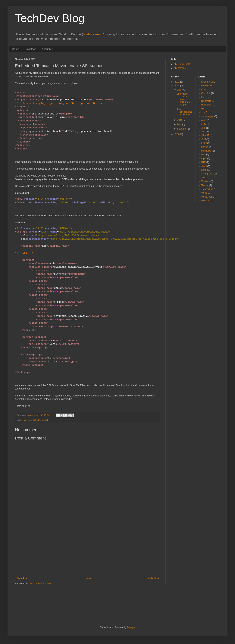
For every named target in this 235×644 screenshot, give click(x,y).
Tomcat (44, 420)
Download (30, 49)
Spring (205, 170)
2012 (177, 82)
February (182, 129)
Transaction (207, 189)
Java (204, 120)
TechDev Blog (50, 18)
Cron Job (206, 93)
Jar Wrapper (208, 116)
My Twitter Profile (183, 64)
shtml (33, 420)
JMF (204, 128)
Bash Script (207, 82)
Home (16, 49)
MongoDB (206, 151)
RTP (204, 162)
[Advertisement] (87, 549)
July (180, 90)
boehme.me (91, 34)
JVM (204, 139)
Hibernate (206, 101)
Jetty (204, 124)
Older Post (154, 578)
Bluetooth (206, 86)
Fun (203, 97)
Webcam (206, 201)
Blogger (131, 627)
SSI (38, 420)
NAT (204, 155)
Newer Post (22, 578)
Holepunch (207, 105)
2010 (177, 134)
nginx (204, 158)
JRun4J (205, 135)
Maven (27, 420)
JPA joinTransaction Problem (185, 112)
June (180, 120)
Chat (204, 89)
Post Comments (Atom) (41, 584)
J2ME (204, 112)
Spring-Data (207, 174)
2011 (177, 86)
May (180, 124)
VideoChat (207, 197)
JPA (203, 132)
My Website (180, 68)
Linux (204, 143)
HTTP (204, 109)
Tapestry (206, 181)
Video (204, 193)
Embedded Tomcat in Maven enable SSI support (184, 99)
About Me (47, 49)
